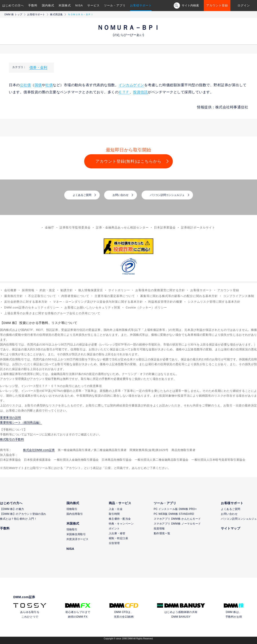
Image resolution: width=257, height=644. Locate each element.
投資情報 (159, 529)
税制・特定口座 (119, 538)
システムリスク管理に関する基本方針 (214, 302)
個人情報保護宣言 (91, 290)
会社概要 (10, 290)
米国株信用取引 (76, 534)
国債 (38, 85)
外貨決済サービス (78, 539)
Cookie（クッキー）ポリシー (146, 307)
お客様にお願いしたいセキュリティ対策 (92, 307)
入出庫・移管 (117, 533)
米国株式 (65, 5)
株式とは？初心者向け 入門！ (18, 519)
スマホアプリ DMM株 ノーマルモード (177, 524)
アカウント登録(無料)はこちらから (129, 161)
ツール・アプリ (115, 5)
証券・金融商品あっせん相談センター (122, 227)
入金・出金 (116, 509)
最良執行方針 (14, 296)
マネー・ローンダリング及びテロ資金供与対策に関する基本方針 (98, 302)
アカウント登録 (217, 5)
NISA (79, 5)
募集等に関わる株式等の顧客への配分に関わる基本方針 (179, 296)
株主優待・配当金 (120, 519)
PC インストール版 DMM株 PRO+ (175, 509)
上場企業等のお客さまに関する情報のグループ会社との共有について (52, 313)
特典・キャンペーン (121, 524)
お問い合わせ (121, 195)
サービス (93, 5)
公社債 (25, 85)
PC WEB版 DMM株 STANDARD (174, 514)
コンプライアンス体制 (239, 296)
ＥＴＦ (124, 92)
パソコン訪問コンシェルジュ (167, 195)
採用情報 (28, 290)
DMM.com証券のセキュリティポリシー (32, 307)
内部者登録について (75, 296)
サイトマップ (231, 528)
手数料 (33, 5)
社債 (49, 85)
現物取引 (72, 509)
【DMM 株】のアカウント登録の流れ (23, 514)
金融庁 (50, 227)
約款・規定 (47, 290)
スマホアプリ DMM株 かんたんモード (177, 519)
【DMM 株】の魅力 (12, 509)
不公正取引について (42, 296)
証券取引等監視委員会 (75, 227)
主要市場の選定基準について (115, 296)
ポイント (114, 529)
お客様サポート (141, 5)
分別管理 (114, 543)
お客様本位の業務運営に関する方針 (160, 290)
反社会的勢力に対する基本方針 (26, 302)
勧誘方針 (67, 290)
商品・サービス (120, 503)
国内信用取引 (75, 514)
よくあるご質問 (82, 195)
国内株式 (48, 5)
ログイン (244, 5)
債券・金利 (38, 67)
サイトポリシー (119, 290)
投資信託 (140, 92)
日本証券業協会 (165, 227)
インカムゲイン (131, 85)
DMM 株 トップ (13, 14)
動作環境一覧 (162, 533)
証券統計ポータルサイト (198, 227)
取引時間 (114, 514)
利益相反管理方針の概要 (165, 302)
